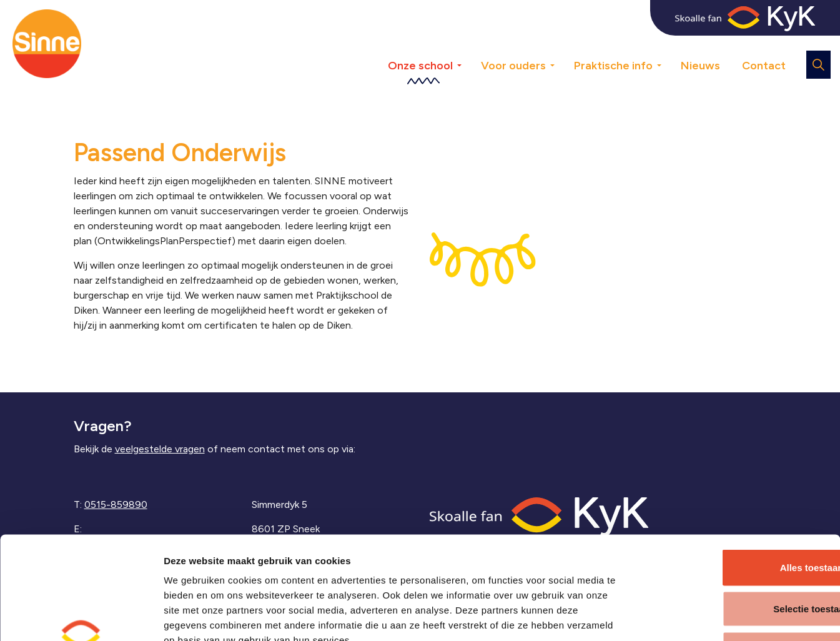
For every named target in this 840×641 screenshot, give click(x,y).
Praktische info (613, 66)
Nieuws (700, 66)
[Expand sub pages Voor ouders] (561, 44)
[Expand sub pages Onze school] (468, 44)
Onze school (420, 66)
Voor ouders (513, 66)
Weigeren (735, 559)
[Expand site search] (818, 65)
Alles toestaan (736, 477)
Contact (764, 66)
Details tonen (672, 616)
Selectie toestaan (736, 518)
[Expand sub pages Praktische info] (668, 44)
